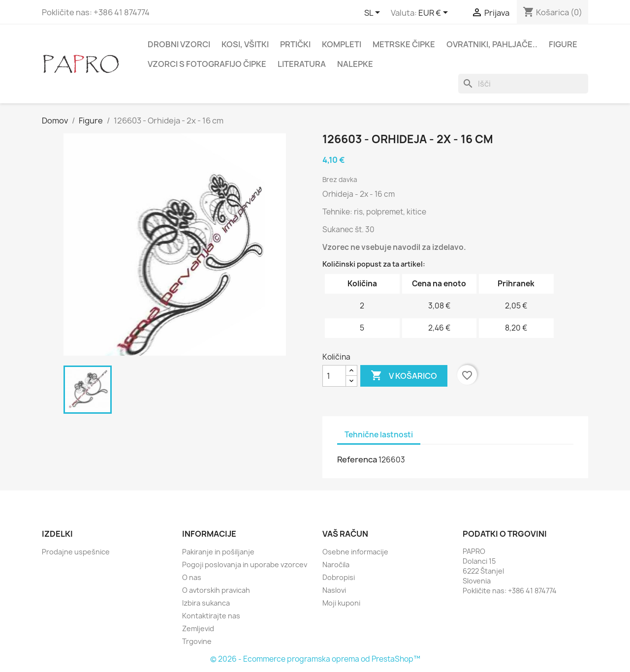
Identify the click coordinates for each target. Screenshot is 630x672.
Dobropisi (339, 577)
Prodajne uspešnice (76, 552)
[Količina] (334, 376)
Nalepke (355, 64)
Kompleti (342, 44)
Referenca (357, 459)
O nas (192, 577)
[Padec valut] (435, 13)
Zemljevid (198, 628)
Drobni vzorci (179, 44)
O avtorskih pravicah (216, 590)
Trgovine (197, 641)
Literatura (302, 64)
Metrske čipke (404, 44)
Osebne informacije (355, 552)
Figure (563, 44)
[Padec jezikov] (374, 13)
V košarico (404, 376)
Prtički (295, 44)
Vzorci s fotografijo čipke (207, 64)
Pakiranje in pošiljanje (218, 552)
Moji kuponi (341, 603)
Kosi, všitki (245, 44)
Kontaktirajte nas (211, 616)
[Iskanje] (523, 84)
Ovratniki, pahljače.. (492, 44)
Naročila (336, 565)
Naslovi (334, 590)
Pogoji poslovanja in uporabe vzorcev (245, 565)
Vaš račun (345, 534)
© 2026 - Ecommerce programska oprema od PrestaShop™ (315, 659)
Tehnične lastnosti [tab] (379, 435)
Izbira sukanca (206, 603)
